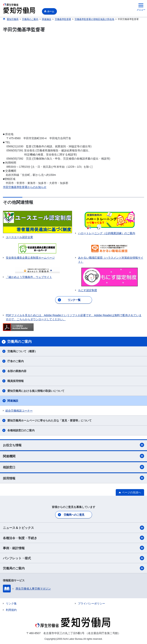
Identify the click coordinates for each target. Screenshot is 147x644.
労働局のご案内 (73, 568)
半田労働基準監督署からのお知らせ (25, 187)
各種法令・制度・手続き (73, 538)
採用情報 (73, 478)
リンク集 (11, 603)
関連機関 (73, 456)
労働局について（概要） (22, 351)
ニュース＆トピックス (73, 528)
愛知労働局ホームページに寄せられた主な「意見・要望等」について (50, 420)
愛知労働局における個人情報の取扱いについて (36, 391)
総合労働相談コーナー (19, 411)
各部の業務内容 (17, 371)
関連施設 (13, 401)
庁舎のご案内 (16, 361)
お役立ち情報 (73, 445)
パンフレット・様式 (73, 558)
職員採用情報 (16, 381)
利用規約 (11, 610)
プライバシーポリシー (91, 603)
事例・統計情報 (73, 548)
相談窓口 (73, 467)
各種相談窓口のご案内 (21, 430)
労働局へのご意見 (74, 515)
